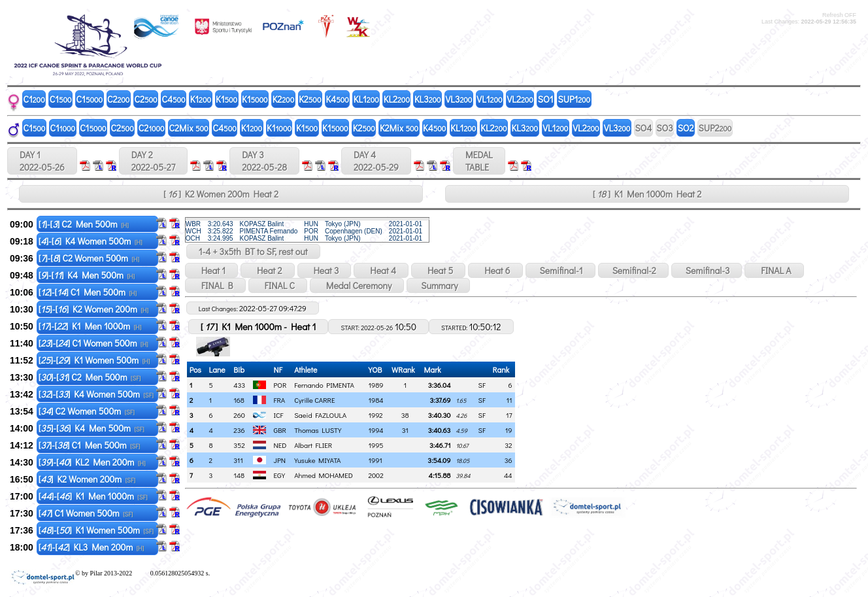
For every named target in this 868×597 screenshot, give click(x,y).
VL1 (489, 99)
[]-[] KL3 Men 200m (92, 547)
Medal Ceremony (357, 285)
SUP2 (715, 128)
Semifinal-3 (707, 270)
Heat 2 (267, 270)
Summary (438, 285)
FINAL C (278, 285)
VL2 (520, 99)
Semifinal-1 (560, 270)
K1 (201, 99)
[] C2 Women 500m (87, 411)
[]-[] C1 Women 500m (93, 343)
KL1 (366, 99)
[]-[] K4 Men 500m (87, 275)
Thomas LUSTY (318, 430)
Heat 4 (381, 270)
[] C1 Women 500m (86, 513)
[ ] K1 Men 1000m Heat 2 (647, 194)
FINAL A (774, 270)
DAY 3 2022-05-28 (264, 161)
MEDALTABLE (479, 161)
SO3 (664, 128)
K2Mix (399, 128)
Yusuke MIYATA (317, 460)
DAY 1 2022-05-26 (42, 161)
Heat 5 (438, 270)
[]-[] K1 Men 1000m (90, 326)
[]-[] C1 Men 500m (88, 292)
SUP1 (575, 99)
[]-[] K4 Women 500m (91, 241)
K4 (337, 99)
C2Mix (189, 128)
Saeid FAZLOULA (320, 415)
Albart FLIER (313, 445)
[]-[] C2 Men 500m (84, 224)
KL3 (428, 99)
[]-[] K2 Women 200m (93, 309)
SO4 (643, 128)
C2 (118, 99)
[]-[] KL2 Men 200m (92, 462)
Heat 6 (495, 270)
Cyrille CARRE (314, 400)
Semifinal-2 (633, 270)
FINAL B (215, 285)
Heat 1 (211, 270)
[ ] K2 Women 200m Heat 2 (221, 194)
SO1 (546, 99)
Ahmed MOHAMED (324, 475)
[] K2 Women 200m (87, 479)
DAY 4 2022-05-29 (376, 161)
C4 (174, 99)
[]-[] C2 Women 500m (89, 258)
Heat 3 (325, 270)
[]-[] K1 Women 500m (94, 360)
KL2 (397, 99)
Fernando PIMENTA (324, 385)
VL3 (459, 99)
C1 (34, 99)
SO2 (686, 128)
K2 (284, 99)
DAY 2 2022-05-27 (153, 161)
